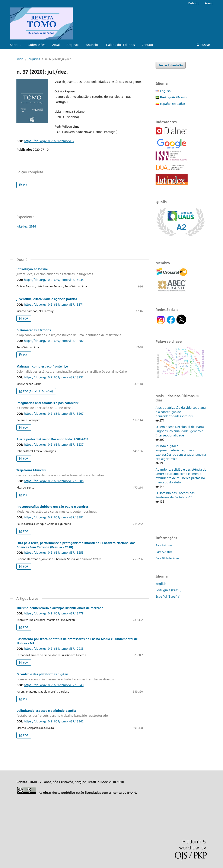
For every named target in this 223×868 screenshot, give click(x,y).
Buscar (203, 45)
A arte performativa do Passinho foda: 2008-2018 (52, 439)
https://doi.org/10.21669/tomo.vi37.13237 (54, 444)
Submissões (37, 45)
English (165, 91)
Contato (147, 45)
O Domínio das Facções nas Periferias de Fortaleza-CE (175, 495)
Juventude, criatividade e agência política (47, 299)
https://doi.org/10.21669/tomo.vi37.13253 (54, 552)
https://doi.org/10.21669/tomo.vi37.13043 (54, 685)
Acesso (209, 3)
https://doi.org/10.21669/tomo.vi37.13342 (54, 721)
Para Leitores (164, 545)
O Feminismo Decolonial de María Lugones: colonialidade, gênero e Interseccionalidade (180, 431)
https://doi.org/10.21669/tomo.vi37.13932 (54, 377)
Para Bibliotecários (167, 558)
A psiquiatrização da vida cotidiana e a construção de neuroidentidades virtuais (181, 412)
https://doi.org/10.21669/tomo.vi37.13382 (54, 517)
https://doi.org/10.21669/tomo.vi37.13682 (54, 341)
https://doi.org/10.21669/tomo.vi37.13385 (54, 481)
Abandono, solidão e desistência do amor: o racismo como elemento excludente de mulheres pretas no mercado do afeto (181, 476)
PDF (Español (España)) (38, 391)
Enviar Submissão (171, 65)
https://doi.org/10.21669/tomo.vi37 (49, 141)
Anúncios (93, 45)
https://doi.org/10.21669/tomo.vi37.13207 (54, 414)
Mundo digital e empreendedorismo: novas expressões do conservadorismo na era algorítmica (181, 452)
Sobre (15, 45)
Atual (56, 45)
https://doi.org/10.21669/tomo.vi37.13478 (54, 613)
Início (20, 59)
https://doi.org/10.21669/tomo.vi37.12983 (54, 648)
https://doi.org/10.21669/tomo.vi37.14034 (54, 280)
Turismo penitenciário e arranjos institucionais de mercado (60, 608)
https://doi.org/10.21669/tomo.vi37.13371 (54, 304)
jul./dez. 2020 (26, 226)
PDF (25, 185)
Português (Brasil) (168, 590)
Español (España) (172, 104)
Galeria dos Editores (120, 45)
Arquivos (73, 45)
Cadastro (194, 3)
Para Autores (164, 552)
